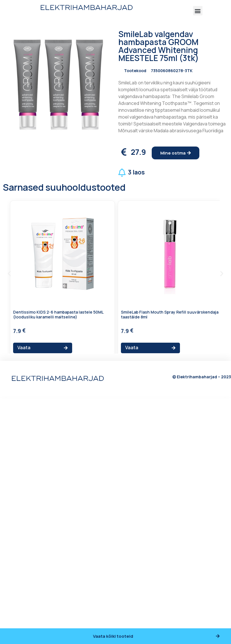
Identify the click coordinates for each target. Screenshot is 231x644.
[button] (198, 11)
